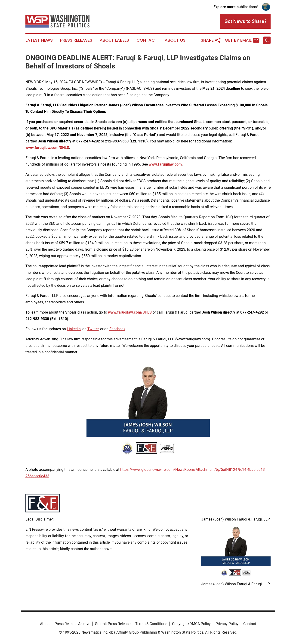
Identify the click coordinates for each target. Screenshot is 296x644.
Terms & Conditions (151, 624)
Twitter (93, 329)
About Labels (114, 40)
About (45, 624)
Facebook (117, 329)
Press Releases (76, 40)
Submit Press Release (113, 624)
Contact (147, 40)
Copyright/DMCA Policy (191, 624)
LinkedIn (74, 329)
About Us (175, 40)
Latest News (39, 40)
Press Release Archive (72, 624)
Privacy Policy (227, 624)
